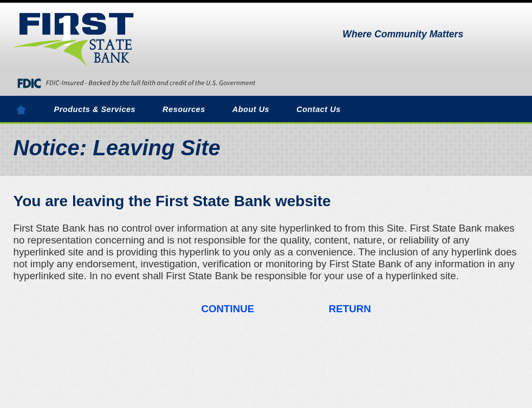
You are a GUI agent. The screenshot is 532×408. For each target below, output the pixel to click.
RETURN (350, 309)
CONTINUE (228, 309)
